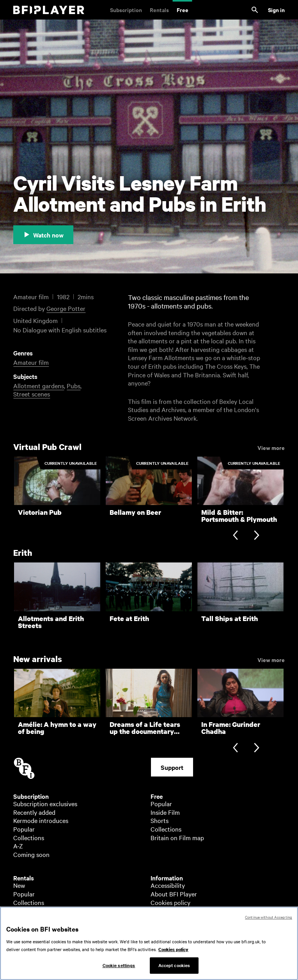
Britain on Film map (177, 837)
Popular (24, 829)
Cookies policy (170, 902)
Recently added (34, 812)
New (19, 885)
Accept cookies (174, 969)
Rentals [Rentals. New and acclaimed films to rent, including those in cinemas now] (159, 10)
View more (271, 447)
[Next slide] (256, 536)
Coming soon (31, 854)
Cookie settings (119, 969)
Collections (29, 837)
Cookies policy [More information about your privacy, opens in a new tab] (173, 953)
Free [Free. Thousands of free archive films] (183, 10)
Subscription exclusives (45, 803)
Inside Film (165, 812)
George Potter (66, 308)
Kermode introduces (41, 820)
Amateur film (31, 362)
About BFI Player (174, 894)
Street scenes (32, 394)
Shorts (160, 820)
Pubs (74, 386)
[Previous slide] (235, 536)
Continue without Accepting (269, 921)
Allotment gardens (39, 386)
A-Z (18, 846)
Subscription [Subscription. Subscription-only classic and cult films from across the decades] (126, 10)
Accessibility (168, 885)
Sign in (276, 10)
